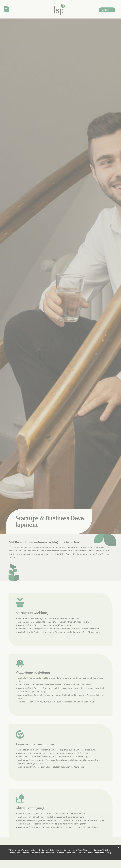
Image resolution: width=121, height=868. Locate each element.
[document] (60, 434)
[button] (119, 865)
